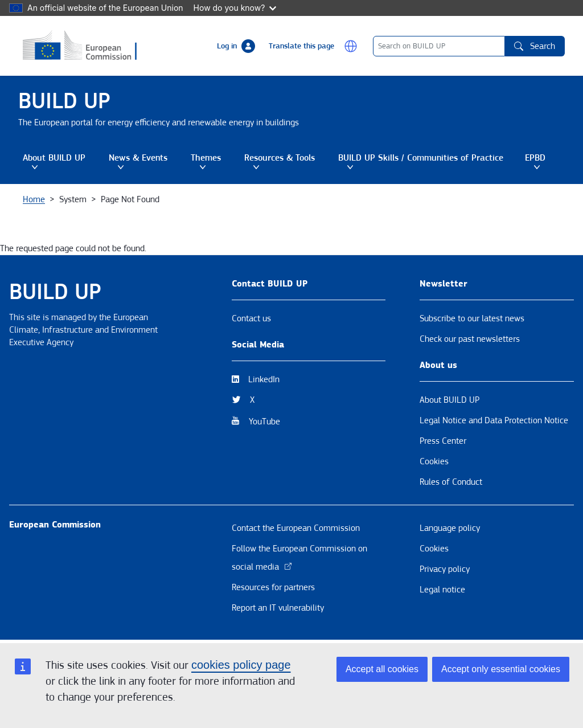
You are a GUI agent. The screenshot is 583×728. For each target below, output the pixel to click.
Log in (227, 46)
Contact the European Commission (296, 528)
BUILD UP (64, 101)
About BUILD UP (449, 400)
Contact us (251, 318)
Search (535, 46)
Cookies (434, 461)
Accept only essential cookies (501, 669)
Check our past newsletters (470, 339)
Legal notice (442, 590)
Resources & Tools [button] (287, 161)
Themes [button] (213, 161)
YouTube (264, 422)
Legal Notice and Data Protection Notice (494, 420)
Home (34, 199)
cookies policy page (241, 665)
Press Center (443, 441)
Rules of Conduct (451, 482)
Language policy (450, 528)
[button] (351, 46)
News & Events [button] (145, 161)
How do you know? (235, 8)
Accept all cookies (382, 669)
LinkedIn (264, 379)
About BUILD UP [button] (61, 161)
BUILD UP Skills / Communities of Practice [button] (427, 161)
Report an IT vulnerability (278, 608)
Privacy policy (445, 569)
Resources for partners (273, 587)
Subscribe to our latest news (472, 318)
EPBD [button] (543, 161)
